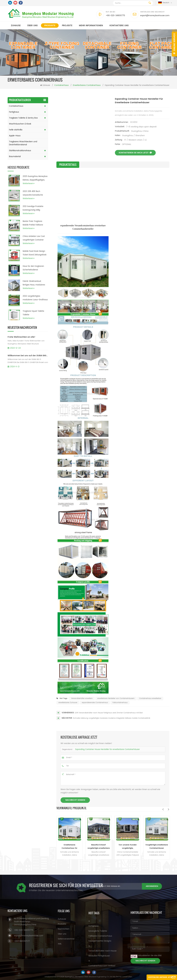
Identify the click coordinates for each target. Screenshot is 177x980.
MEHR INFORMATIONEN (91, 26)
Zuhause (16, 26)
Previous (163, 809)
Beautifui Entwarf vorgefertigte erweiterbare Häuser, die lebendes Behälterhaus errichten (99, 847)
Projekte (67, 26)
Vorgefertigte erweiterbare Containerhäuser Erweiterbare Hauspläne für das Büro (157, 847)
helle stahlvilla (16, 130)
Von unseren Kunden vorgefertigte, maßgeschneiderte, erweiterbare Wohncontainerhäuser (128, 847)
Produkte (50, 26)
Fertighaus (14, 112)
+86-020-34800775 (115, 16)
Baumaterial (15, 156)
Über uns (32, 26)
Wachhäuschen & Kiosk (20, 124)
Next (168, 809)
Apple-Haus (15, 136)
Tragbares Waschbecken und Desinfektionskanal (23, 143)
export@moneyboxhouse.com (155, 16)
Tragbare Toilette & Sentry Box (23, 118)
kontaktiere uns (119, 26)
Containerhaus (16, 106)
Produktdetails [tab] (68, 165)
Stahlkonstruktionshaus (20, 151)
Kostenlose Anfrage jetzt (160, 977)
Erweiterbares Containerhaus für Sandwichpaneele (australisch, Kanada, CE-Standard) (70, 847)
